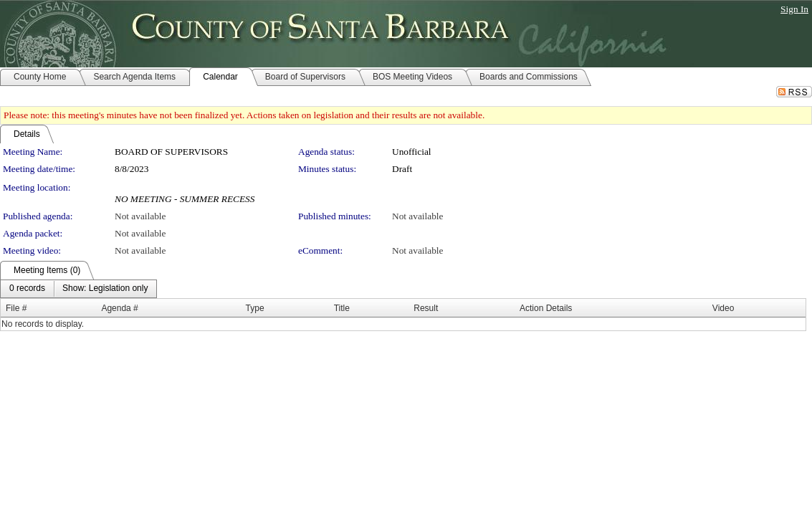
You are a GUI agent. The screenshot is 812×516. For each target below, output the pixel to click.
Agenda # (119, 308)
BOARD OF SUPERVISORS (171, 152)
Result (426, 308)
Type (255, 308)
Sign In (794, 9)
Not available (140, 216)
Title (342, 308)
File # (16, 308)
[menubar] (78, 289)
